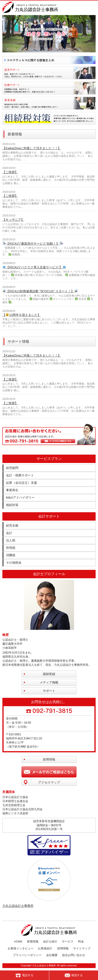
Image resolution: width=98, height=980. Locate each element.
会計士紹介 (50, 941)
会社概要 (52, 955)
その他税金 (14, 563)
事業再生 (12, 490)
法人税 (11, 540)
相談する (74, 975)
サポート (49, 691)
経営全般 (12, 526)
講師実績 (49, 674)
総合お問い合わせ (74, 955)
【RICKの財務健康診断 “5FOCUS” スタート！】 (40, 291)
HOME (18, 941)
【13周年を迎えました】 (22, 315)
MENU (93, 7)
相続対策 (12, 505)
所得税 (11, 548)
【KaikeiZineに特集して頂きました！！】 (32, 148)
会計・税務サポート (20, 475)
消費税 (11, 555)
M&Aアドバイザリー (20, 498)
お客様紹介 (45, 948)
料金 (81, 941)
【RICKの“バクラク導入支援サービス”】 (34, 267)
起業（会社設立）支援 (22, 483)
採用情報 (49, 759)
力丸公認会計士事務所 (18, 906)
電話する (24, 975)
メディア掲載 (49, 682)
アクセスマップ (49, 782)
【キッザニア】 (13, 220)
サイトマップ (82, 948)
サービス (68, 941)
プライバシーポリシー (27, 955)
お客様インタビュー (21, 948)
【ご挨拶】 (10, 172)
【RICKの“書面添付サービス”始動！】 (33, 243)
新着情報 (33, 941)
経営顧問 (12, 468)
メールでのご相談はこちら (49, 772)
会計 (9, 533)
